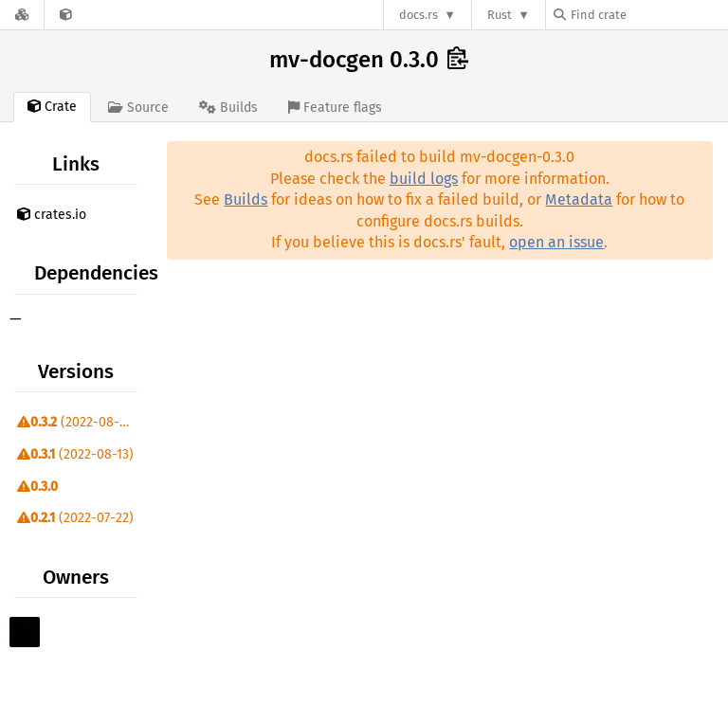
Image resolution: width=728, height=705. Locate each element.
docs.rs (419, 15)
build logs (424, 179)
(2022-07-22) (75, 518)
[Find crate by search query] (648, 15)
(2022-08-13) (75, 454)
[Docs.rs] (22, 15)
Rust (500, 15)
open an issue (556, 242)
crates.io (52, 215)
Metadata (579, 199)
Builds (246, 199)
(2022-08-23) (77, 422)
